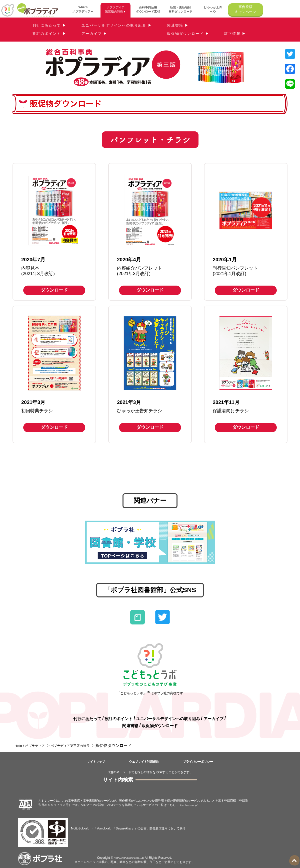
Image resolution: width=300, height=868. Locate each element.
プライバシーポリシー (198, 762)
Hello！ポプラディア (33, 745)
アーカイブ (213, 719)
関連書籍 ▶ (178, 25)
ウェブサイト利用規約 (144, 762)
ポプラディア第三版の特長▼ (115, 9)
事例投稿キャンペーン (245, 9)
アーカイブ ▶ (94, 34)
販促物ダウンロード (160, 726)
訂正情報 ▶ (235, 34)
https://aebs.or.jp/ (190, 805)
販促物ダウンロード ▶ (188, 34)
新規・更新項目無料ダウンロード (180, 9)
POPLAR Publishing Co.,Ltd (129, 858)
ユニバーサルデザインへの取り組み (168, 719)
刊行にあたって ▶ (49, 25)
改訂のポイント (118, 719)
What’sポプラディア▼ (83, 9)
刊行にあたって (87, 719)
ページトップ (295, 860)
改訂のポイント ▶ (49, 34)
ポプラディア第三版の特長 (81, 745)
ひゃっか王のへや (213, 9)
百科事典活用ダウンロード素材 (148, 9)
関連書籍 (130, 726)
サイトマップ (96, 762)
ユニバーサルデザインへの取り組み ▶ (117, 25)
